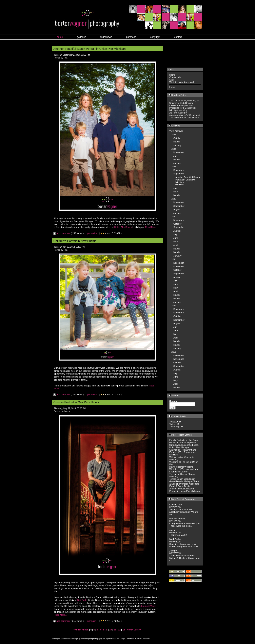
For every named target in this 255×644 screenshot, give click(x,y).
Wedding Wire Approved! (182, 82)
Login (172, 87)
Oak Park (82, 600)
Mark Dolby (175, 539)
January (177, 145)
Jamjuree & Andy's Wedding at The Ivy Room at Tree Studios (185, 116)
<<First (78, 630)
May (175, 192)
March (176, 142)
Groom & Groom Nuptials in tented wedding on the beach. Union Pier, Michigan (184, 445)
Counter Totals (177, 416)
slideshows (106, 37)
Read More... (152, 227)
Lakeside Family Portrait (181, 105)
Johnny (173, 530)
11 (115, 630)
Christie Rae (176, 505)
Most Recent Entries (180, 435)
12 (119, 630)
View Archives (176, 131)
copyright (155, 37)
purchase (131, 37)
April (176, 245)
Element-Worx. (149, 606)
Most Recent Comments (182, 499)
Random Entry (177, 95)
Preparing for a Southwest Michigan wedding (182, 109)
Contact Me (175, 77)
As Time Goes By (178, 113)
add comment (62, 233)
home (60, 37)
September (179, 174)
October (177, 138)
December (179, 170)
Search (174, 396)
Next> (130, 630)
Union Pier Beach (123, 227)
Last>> (137, 630)
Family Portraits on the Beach (184, 440)
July (175, 156)
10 (111, 630)
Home (172, 75)
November (179, 152)
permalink (92, 233)
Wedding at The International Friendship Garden (184, 470)
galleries (82, 37)
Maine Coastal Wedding (181, 467)
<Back (85, 630)
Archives (174, 126)
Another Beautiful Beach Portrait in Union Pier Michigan (188, 180)
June (176, 238)
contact (178, 37)
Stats (172, 80)
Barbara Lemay (177, 519)
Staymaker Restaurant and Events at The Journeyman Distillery (183, 452)
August (177, 209)
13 (124, 630)
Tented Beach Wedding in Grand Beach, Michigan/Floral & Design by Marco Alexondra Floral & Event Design (184, 483)
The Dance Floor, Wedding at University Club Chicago (184, 102)
